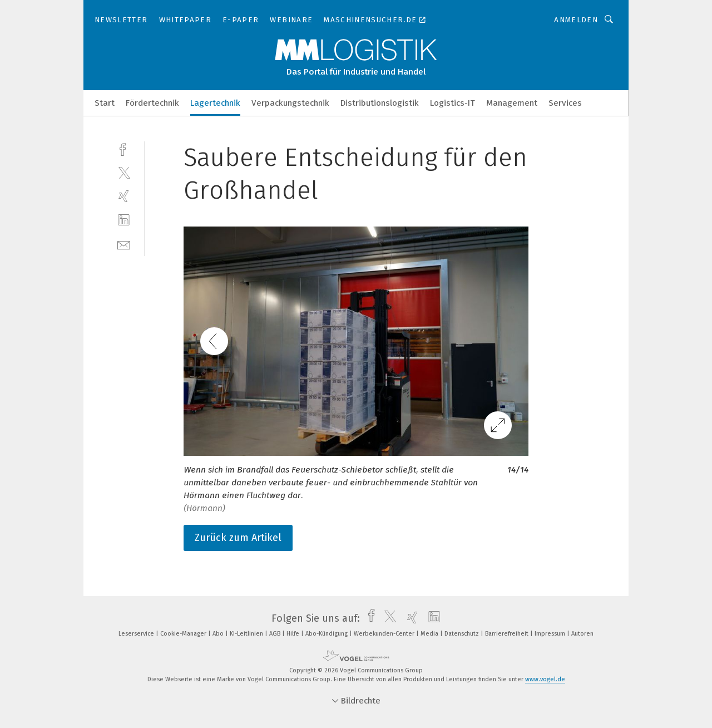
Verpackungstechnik (290, 103)
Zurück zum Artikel (238, 538)
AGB (276, 634)
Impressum (551, 634)
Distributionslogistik (380, 103)
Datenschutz (463, 634)
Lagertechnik (215, 103)
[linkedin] (124, 220)
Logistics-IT (453, 103)
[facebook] (124, 148)
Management (512, 103)
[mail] (124, 244)
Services (565, 103)
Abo (219, 634)
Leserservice (137, 634)
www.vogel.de (545, 679)
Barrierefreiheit (508, 634)
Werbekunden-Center (385, 634)
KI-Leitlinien (247, 634)
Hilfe (294, 634)
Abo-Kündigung (327, 634)
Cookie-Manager (184, 634)
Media (430, 634)
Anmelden (576, 20)
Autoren (582, 634)
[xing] (124, 196)
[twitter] (124, 172)
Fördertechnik (152, 103)
